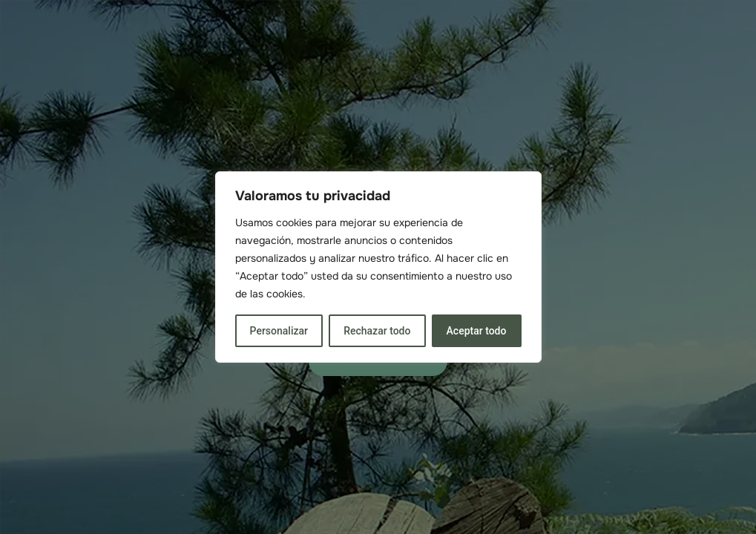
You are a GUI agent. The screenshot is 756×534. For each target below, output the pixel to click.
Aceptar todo (477, 331)
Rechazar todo (377, 331)
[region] (378, 267)
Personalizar (279, 331)
